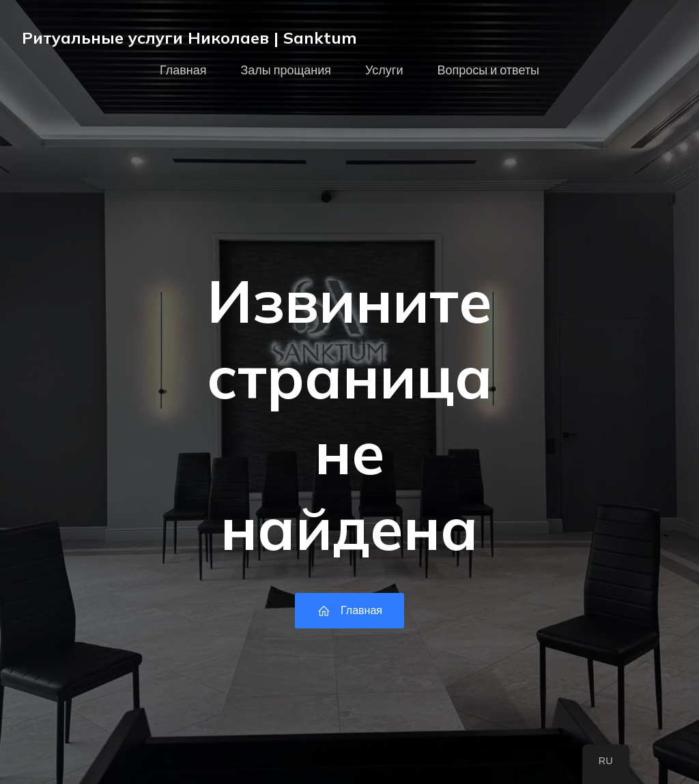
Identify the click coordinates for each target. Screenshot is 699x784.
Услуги (384, 70)
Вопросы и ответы (488, 70)
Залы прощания (286, 70)
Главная (183, 70)
